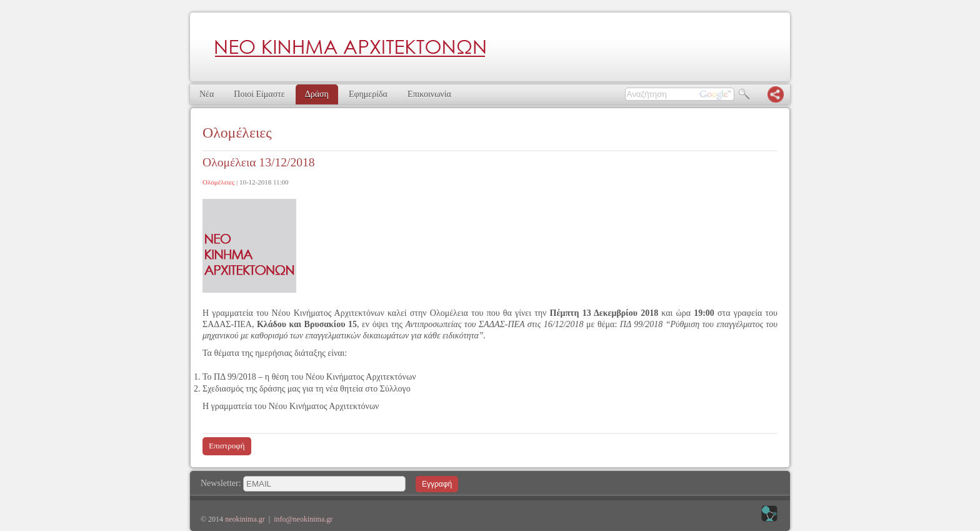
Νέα (207, 94)
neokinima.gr (245, 519)
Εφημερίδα (368, 94)
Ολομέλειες (218, 182)
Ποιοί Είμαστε (259, 94)
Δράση (317, 94)
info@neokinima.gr (303, 519)
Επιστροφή (227, 446)
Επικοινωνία (429, 94)
